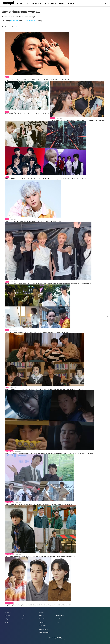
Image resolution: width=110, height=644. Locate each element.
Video (34, 3)
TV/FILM (54, 3)
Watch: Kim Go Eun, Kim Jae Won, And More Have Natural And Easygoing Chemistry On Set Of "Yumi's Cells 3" (39, 504)
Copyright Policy (43, 629)
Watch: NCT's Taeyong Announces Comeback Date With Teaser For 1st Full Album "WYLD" (33, 221)
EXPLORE (19, 3)
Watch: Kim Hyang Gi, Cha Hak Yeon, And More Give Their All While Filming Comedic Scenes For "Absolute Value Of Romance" (44, 389)
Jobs (57, 622)
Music (62, 3)
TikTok (23, 615)
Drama (53, 118)
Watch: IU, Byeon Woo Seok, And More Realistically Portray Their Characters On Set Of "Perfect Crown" (38, 332)
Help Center (59, 619)
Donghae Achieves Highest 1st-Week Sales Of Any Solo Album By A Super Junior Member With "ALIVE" (37, 80)
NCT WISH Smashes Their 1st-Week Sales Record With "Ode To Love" (27, 114)
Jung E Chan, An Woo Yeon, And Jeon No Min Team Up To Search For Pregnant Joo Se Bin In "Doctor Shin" (38, 605)
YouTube (24, 619)
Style (47, 3)
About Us (41, 615)
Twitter (6, 622)
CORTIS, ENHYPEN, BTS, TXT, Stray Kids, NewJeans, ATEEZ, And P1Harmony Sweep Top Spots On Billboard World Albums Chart (45, 179)
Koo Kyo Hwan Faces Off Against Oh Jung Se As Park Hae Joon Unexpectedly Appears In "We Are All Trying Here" (40, 556)
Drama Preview (9, 451)
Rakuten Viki (59, 639)
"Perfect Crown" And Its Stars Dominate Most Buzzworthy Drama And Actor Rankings (77, 120)
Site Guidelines (60, 615)
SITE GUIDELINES (30, 21)
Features (70, 3)
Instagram (7, 619)
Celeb (41, 3)
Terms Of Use (42, 619)
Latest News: (21, 27)
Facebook (7, 615)
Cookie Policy (42, 626)
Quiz (28, 3)
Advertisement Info (44, 633)
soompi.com (14, 21)
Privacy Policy (43, 622)
